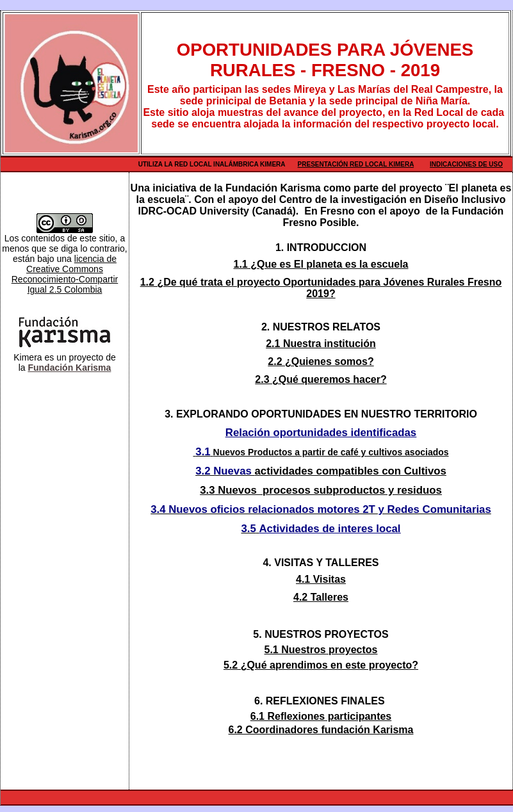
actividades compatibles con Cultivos (351, 471)
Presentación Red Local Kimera (356, 164)
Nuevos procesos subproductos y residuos (330, 490)
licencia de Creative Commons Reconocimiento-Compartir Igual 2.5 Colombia (65, 274)
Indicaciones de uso (466, 164)
